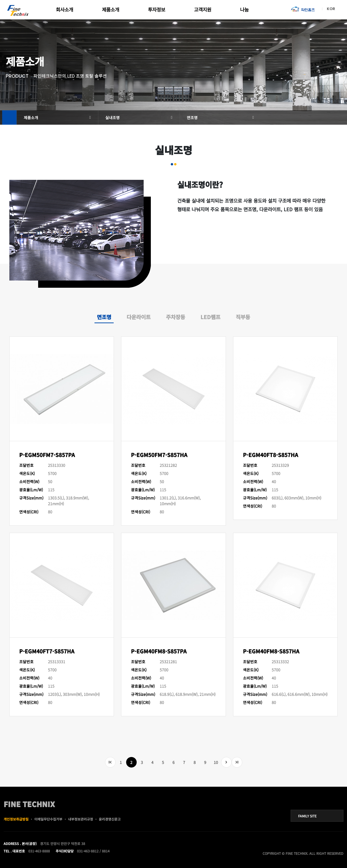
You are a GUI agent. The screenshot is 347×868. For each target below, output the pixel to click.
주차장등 (176, 317)
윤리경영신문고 (110, 819)
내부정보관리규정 (81, 819)
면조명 (192, 117)
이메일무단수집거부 (48, 819)
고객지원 (203, 9)
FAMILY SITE (307, 816)
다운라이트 (139, 317)
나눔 (244, 9)
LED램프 (210, 317)
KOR (331, 9)
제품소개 (111, 9)
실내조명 (112, 117)
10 (216, 762)
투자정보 (157, 9)
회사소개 (65, 9)
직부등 (243, 317)
